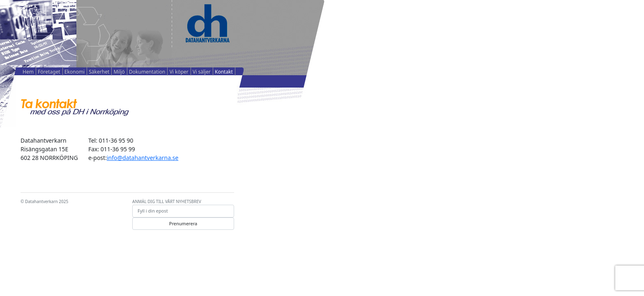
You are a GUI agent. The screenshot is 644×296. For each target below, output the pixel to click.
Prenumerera (183, 223)
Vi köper (179, 72)
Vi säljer (202, 72)
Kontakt (224, 72)
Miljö (119, 72)
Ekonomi (75, 72)
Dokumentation (147, 72)
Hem (28, 72)
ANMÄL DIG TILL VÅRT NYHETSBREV (167, 201)
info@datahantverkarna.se (143, 158)
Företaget (49, 72)
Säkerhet (99, 72)
